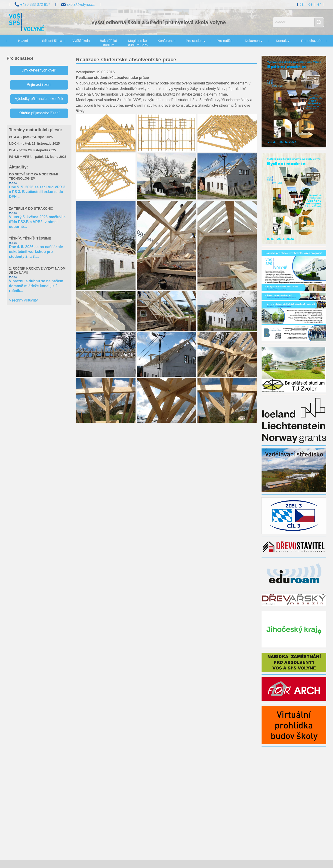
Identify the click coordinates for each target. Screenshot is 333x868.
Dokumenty (254, 41)
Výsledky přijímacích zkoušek (39, 99)
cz (302, 4)
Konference (167, 41)
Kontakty (283, 41)
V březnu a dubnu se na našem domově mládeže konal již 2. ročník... (36, 286)
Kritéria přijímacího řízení (39, 113)
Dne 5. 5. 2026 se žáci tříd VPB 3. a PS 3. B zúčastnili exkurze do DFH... (38, 192)
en (319, 4)
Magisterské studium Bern (137, 43)
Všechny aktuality (23, 300)
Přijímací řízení (39, 85)
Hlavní (23, 41)
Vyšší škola (81, 41)
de (311, 4)
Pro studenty (195, 41)
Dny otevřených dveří (39, 70)
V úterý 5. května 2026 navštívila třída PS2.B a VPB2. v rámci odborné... (37, 222)
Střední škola (52, 41)
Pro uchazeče (312, 41)
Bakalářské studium (108, 43)
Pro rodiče (225, 41)
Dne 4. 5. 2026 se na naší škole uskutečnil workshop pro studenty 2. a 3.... (36, 252)
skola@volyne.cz (78, 4)
